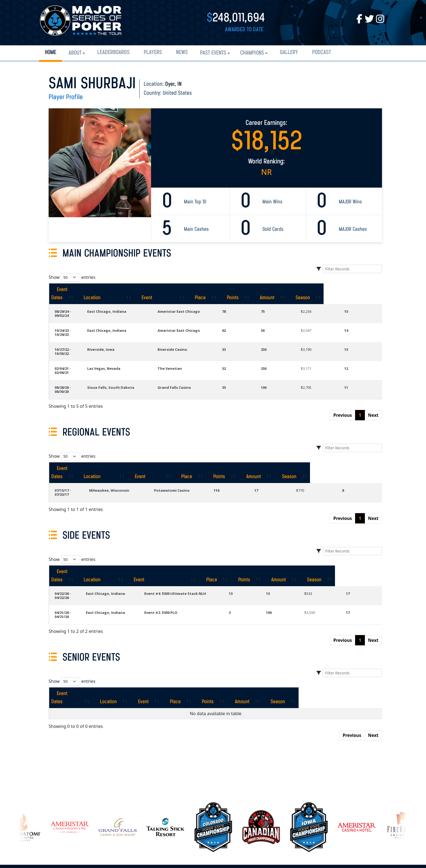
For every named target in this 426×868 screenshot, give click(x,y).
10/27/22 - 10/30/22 (70, 333)
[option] (213, 762)
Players (153, 53)
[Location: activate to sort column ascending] (138, 290)
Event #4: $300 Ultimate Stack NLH (195, 545)
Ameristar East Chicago (199, 303)
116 (238, 454)
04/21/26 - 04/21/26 (70, 560)
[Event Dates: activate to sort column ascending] (76, 290)
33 (245, 333)
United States (177, 93)
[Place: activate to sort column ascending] (254, 290)
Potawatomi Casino (195, 454)
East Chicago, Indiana (129, 303)
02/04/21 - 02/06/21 (70, 348)
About (75, 53)
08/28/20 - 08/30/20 (70, 363)
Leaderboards (113, 53)
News (182, 53)
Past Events (213, 53)
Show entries (72, 277)
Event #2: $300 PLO (181, 560)
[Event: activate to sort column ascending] (205, 290)
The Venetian (190, 348)
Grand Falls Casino (195, 363)
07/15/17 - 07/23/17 (70, 454)
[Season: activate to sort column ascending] (363, 290)
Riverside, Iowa (123, 333)
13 (352, 333)
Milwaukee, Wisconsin (132, 454)
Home (51, 53)
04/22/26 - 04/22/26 (70, 545)
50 (278, 318)
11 (352, 363)
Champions (252, 53)
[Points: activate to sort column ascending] (289, 290)
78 (245, 303)
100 (279, 363)
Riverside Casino (193, 333)
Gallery (289, 53)
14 (352, 318)
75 (278, 303)
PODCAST (322, 53)
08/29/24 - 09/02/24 (70, 303)
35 (245, 363)
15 (352, 303)
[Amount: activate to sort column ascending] (325, 290)
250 (279, 333)
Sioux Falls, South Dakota (132, 363)
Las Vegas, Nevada (126, 348)
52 (245, 348)
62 (245, 318)
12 (352, 348)
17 (273, 454)
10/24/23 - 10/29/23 (70, 318)
